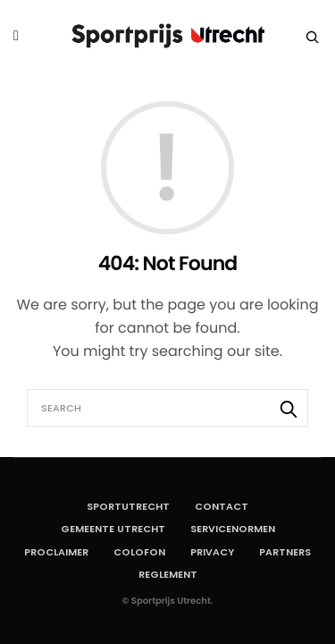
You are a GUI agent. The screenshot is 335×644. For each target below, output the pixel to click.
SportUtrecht (128, 506)
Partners (285, 552)
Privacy (212, 552)
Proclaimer (56, 552)
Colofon (139, 552)
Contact (222, 506)
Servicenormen (233, 529)
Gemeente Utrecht (113, 529)
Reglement (168, 574)
